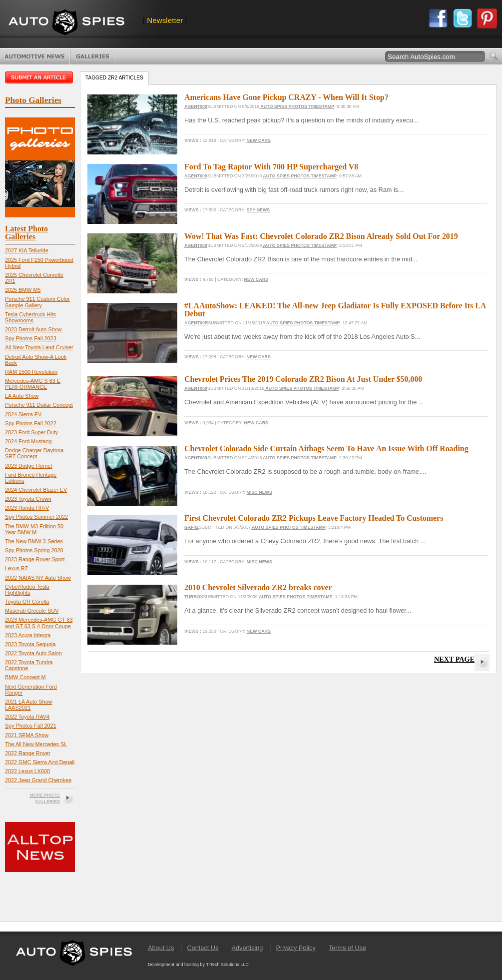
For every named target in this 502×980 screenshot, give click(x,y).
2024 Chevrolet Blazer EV (36, 490)
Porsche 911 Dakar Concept (39, 405)
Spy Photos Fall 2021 (31, 726)
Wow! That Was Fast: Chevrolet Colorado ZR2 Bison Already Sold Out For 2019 (321, 236)
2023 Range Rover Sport (35, 559)
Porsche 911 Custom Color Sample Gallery (37, 302)
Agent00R (196, 323)
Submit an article (40, 77)
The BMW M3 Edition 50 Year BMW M (34, 529)
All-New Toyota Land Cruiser (39, 347)
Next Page (454, 659)
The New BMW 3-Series (34, 541)
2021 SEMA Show (27, 735)
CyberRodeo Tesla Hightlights (27, 590)
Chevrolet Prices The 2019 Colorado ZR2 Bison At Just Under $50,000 (303, 379)
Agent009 (196, 106)
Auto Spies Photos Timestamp (297, 106)
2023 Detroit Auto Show (33, 329)
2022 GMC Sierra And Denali (40, 762)
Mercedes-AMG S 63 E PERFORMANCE (33, 384)
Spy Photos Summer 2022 (36, 517)
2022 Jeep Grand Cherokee (38, 780)
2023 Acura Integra (28, 635)
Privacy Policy (296, 948)
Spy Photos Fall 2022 (31, 423)
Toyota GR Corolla (27, 602)
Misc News (259, 492)
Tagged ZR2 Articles (114, 78)
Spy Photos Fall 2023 (31, 338)
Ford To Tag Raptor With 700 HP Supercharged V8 (271, 167)
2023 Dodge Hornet (28, 466)
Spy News (258, 210)
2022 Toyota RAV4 (27, 717)
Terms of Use (347, 948)
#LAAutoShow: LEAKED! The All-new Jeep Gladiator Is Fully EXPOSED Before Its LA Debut (335, 310)
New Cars (259, 140)
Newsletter (165, 20)
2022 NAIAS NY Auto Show (38, 578)
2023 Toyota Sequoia (30, 644)
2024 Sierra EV (23, 414)
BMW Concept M (25, 677)
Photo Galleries (93, 56)
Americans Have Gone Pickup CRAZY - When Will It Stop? (286, 97)
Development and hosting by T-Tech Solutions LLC (198, 965)
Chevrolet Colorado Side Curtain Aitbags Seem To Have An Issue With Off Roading (326, 449)
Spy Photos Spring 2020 (34, 550)
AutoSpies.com (66, 23)
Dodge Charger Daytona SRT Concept (34, 453)
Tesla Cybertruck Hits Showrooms (30, 317)
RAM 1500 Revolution (31, 372)
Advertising (248, 948)
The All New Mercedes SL (36, 744)
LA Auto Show (22, 396)
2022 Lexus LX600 (27, 771)
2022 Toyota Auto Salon (33, 653)
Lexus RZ (16, 568)
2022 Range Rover (28, 753)
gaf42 (192, 527)
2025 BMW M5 (23, 290)
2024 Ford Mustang (28, 441)
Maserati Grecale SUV (32, 611)
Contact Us (203, 948)
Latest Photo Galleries (26, 233)
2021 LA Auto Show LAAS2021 (28, 705)
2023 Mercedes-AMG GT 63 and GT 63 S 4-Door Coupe (39, 623)
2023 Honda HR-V (27, 508)
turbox (194, 597)
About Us (161, 948)
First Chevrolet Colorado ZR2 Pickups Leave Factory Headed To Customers (314, 518)
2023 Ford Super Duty (31, 432)
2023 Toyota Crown (28, 499)
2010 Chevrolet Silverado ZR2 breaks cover (258, 587)
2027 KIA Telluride (27, 250)
